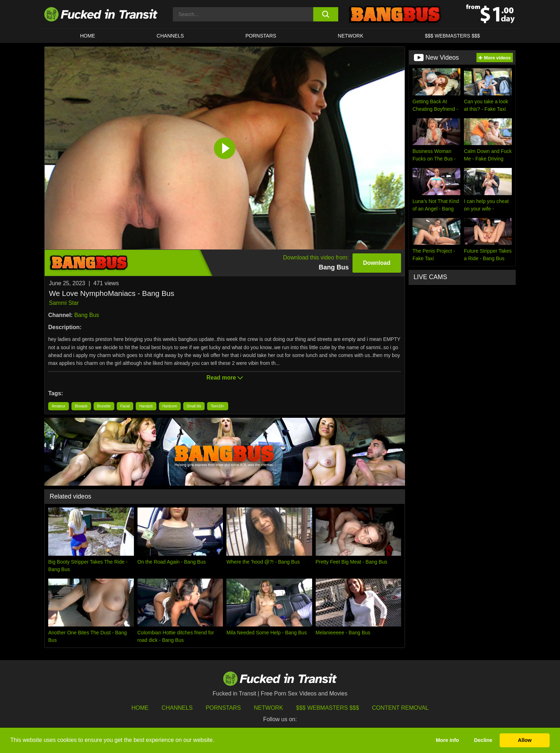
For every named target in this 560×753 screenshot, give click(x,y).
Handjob (146, 406)
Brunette (104, 406)
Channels (177, 708)
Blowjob (81, 406)
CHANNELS (170, 36)
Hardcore (170, 406)
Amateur (59, 406)
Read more (225, 378)
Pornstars (261, 36)
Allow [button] (525, 740)
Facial (125, 406)
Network (351, 36)
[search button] (326, 14)
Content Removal (401, 708)
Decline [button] (483, 740)
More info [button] (447, 740)
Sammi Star (64, 303)
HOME (87, 36)
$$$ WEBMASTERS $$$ (452, 36)
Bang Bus (87, 315)
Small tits (194, 406)
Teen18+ (218, 406)
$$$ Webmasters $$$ (327, 708)
